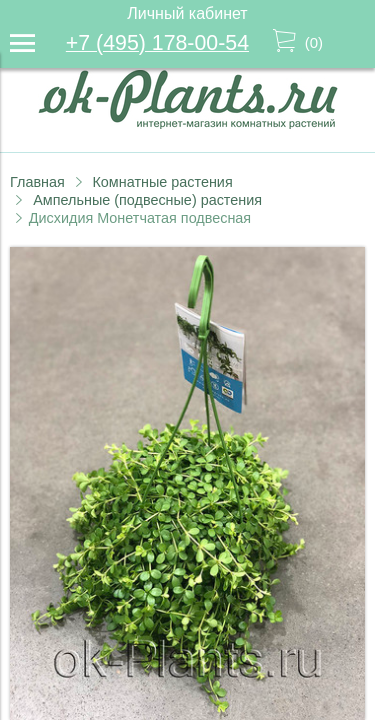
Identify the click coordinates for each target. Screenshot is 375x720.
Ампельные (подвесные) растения (147, 200)
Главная (37, 182)
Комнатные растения (162, 182)
